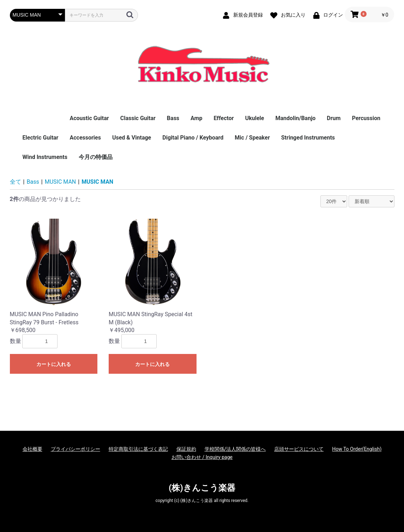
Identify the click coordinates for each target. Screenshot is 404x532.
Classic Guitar (138, 118)
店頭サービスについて (299, 449)
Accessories (85, 138)
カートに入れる (54, 364)
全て (16, 182)
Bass (173, 118)
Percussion (366, 118)
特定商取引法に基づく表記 (138, 449)
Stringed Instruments (308, 138)
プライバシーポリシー (76, 449)
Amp (196, 118)
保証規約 (186, 449)
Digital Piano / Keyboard (193, 138)
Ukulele (255, 118)
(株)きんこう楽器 (202, 488)
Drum (334, 118)
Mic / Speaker (252, 138)
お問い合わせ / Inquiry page (202, 457)
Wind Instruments (45, 157)
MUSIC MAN (61, 182)
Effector (224, 118)
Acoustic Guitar (89, 118)
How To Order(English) (357, 449)
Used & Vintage (132, 138)
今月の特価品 (96, 157)
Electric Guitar (41, 138)
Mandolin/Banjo (295, 118)
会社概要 (32, 449)
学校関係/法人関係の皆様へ (235, 449)
